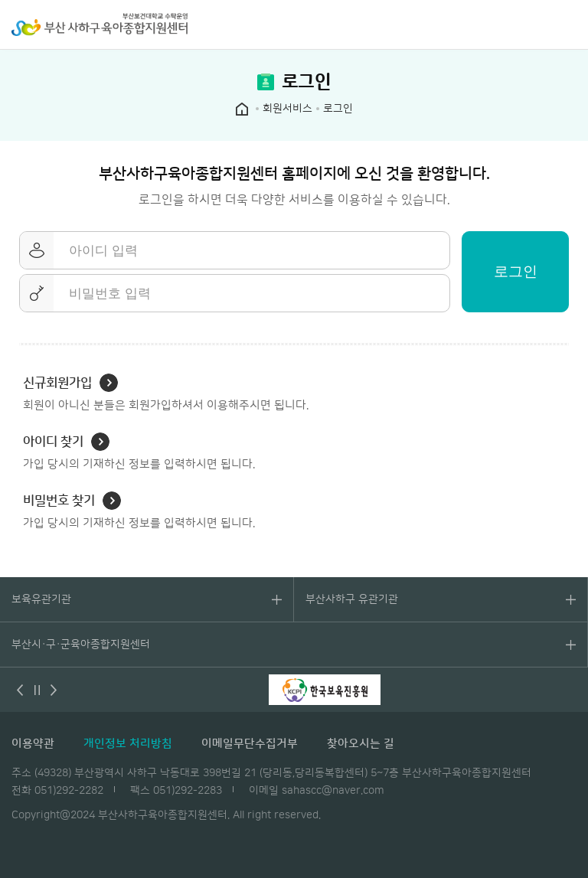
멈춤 (37, 690)
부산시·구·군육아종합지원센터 (81, 645)
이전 (20, 690)
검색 (538, 24)
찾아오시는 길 (361, 744)
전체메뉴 (569, 24)
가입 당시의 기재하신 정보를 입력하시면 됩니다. (139, 452)
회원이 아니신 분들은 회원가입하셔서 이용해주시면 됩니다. (166, 393)
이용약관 (33, 744)
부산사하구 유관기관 (352, 599)
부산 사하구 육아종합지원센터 (100, 24)
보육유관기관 (41, 599)
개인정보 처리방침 (128, 744)
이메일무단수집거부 (250, 744)
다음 (54, 690)
